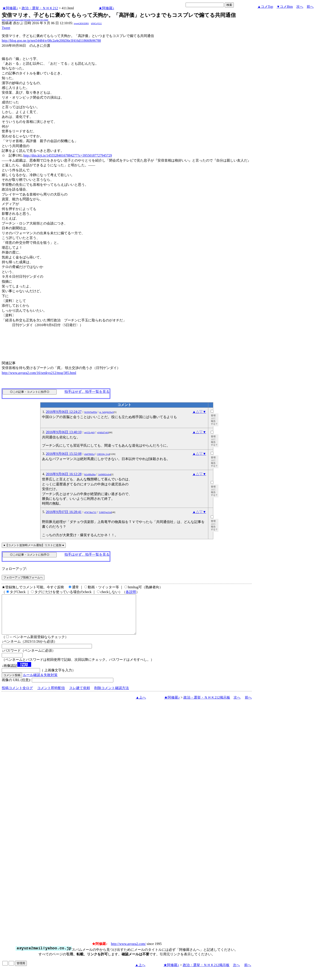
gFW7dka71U (90, 512)
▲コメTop (265, 7)
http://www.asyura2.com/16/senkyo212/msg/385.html (39, 373)
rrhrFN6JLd (89, 454)
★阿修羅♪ (10, 8)
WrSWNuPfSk (91, 412)
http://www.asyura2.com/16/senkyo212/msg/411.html (25, 20)
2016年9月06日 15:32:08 (64, 454)
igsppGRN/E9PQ (81, 23)
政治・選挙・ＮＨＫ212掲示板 (207, 705)
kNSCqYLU (96, 23)
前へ (310, 7)
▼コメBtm (285, 7)
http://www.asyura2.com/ (128, 952)
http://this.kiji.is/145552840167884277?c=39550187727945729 (68, 155)
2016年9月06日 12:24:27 (64, 412)
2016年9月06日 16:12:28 (64, 474)
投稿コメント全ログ (17, 696)
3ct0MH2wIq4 (105, 474)
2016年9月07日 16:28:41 (64, 512)
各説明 (131, 592)
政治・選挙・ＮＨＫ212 (40, 8)
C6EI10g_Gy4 (103, 454)
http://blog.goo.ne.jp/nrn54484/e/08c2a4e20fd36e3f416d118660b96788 (51, 41)
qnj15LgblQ (89, 432)
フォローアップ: (14, 569)
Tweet (6, 28)
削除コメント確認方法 (112, 696)
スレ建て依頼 (80, 696)
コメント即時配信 (51, 696)
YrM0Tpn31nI (105, 512)
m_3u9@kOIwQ (107, 412)
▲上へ (141, 705)
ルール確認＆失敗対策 (40, 683)
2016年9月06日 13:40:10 (64, 432)
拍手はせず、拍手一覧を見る (87, 392)
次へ (300, 7)
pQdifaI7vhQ (103, 432)
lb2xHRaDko (90, 474)
